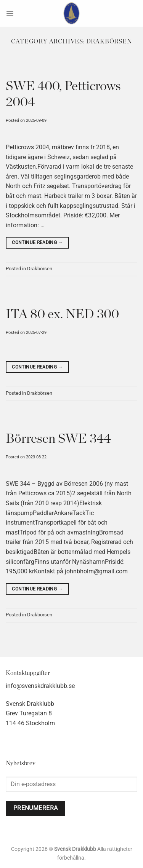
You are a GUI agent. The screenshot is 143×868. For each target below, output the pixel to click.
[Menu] (10, 13)
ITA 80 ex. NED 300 (62, 314)
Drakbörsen (40, 269)
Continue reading (37, 243)
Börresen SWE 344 (58, 439)
